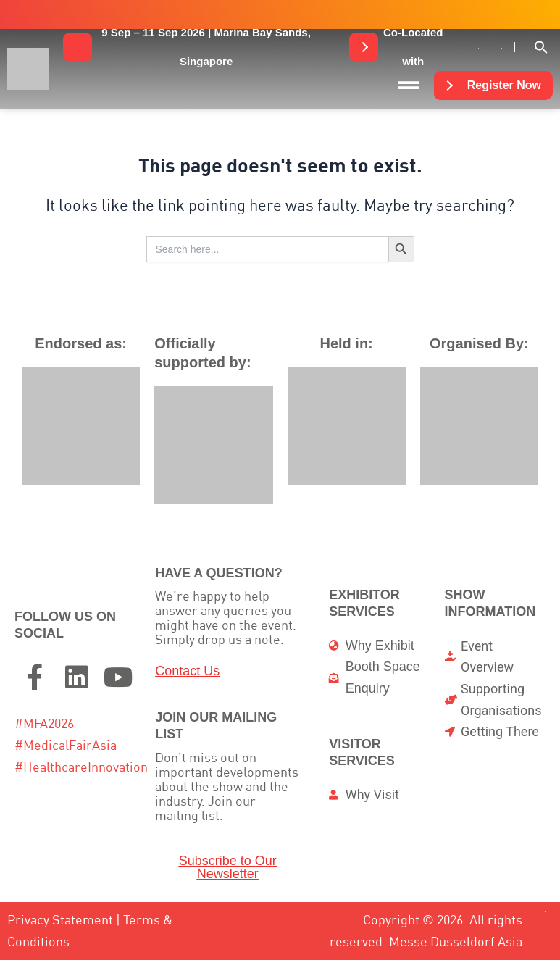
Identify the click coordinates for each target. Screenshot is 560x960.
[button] (206, 47)
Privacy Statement (60, 920)
